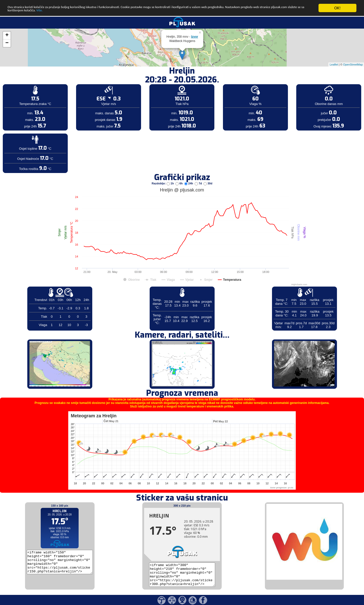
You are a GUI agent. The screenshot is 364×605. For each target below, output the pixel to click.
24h (189, 183)
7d (199, 183)
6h (179, 183)
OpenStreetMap (353, 64)
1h (171, 183)
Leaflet (334, 64)
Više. (133, 12)
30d (208, 183)
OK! (337, 8)
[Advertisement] (39, 83)
